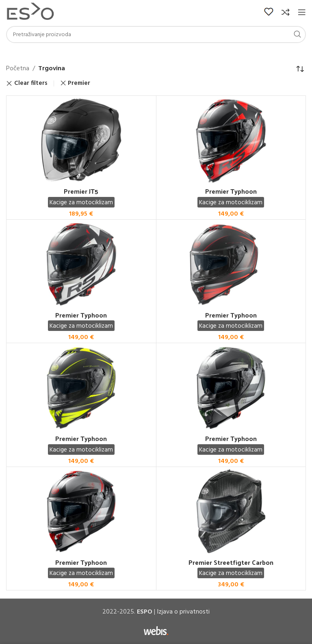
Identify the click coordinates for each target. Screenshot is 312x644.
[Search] (156, 35)
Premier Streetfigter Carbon (231, 562)
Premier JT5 (81, 191)
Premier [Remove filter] (79, 83)
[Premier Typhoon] (231, 140)
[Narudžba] (300, 69)
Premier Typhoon (231, 191)
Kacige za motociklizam (81, 203)
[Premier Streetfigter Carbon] (231, 512)
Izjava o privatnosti (183, 612)
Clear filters (31, 83)
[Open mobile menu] (302, 12)
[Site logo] (30, 12)
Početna (18, 69)
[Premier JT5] (81, 140)
